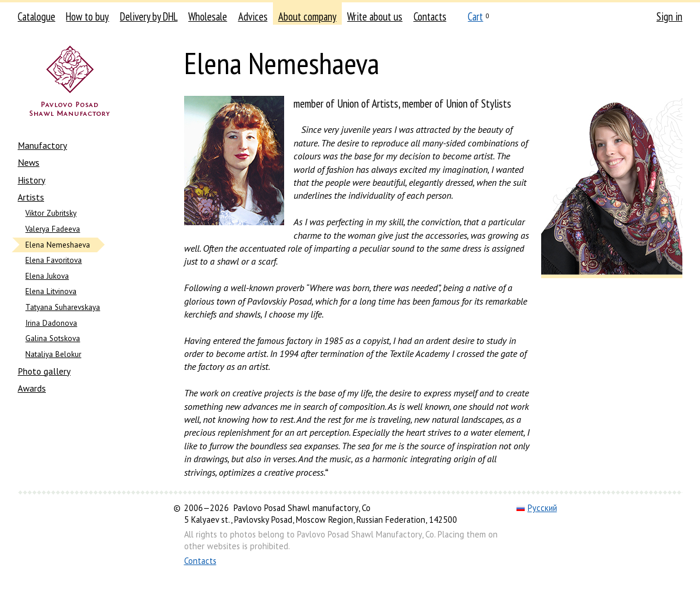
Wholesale (208, 16)
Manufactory (42, 145)
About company (307, 16)
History (31, 180)
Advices (253, 16)
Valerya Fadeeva (53, 229)
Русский (537, 508)
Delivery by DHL (149, 16)
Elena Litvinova (51, 291)
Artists (31, 197)
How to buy (87, 16)
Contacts (430, 16)
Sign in (669, 16)
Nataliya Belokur (53, 354)
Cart (475, 16)
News (29, 162)
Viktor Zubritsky (51, 213)
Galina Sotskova (53, 338)
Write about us (375, 16)
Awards (32, 388)
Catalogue (36, 16)
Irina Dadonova (51, 323)
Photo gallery (44, 371)
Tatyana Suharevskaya (63, 307)
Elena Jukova (47, 276)
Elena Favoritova (54, 260)
